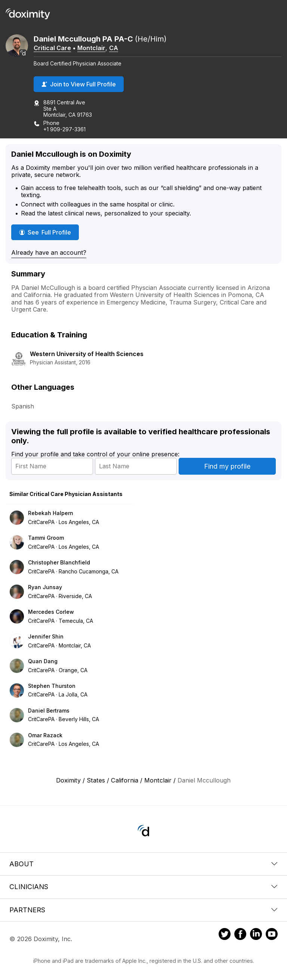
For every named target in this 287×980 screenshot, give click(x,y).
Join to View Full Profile (79, 84)
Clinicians (143, 887)
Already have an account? (49, 252)
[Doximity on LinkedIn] (256, 935)
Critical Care (52, 48)
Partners (143, 910)
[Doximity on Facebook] (240, 935)
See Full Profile (49, 232)
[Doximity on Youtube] (272, 935)
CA (114, 48)
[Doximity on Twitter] (225, 935)
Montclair (91, 48)
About (143, 864)
